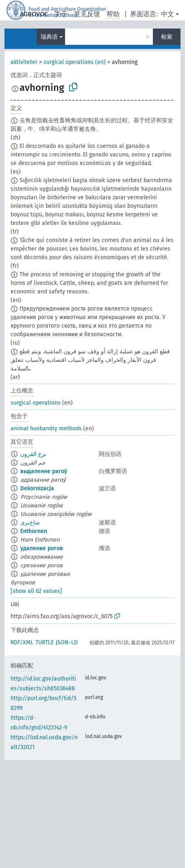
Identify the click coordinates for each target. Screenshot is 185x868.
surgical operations (36, 403)
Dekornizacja (37, 488)
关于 (61, 14)
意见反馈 (87, 14)
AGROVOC (34, 14)
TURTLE (45, 642)
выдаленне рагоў (44, 471)
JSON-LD (67, 642)
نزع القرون (33, 454)
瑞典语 (49, 37)
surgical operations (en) (75, 62)
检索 (167, 37)
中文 (168, 14)
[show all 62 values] (36, 591)
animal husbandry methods (46, 428)
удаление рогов (42, 548)
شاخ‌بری (30, 523)
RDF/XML (22, 642)
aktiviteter (24, 62)
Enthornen (34, 531)
